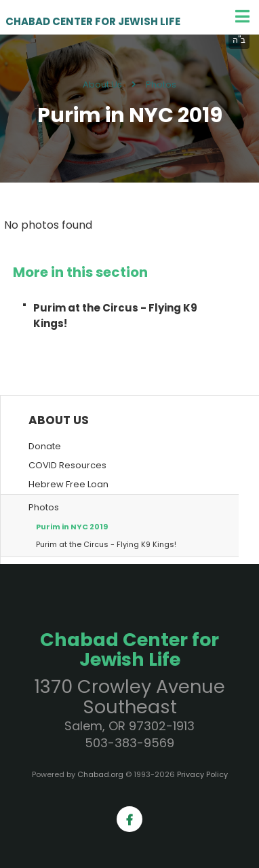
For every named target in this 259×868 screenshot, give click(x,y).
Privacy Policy (202, 774)
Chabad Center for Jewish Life (93, 22)
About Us (102, 84)
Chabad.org (100, 774)
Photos (161, 84)
